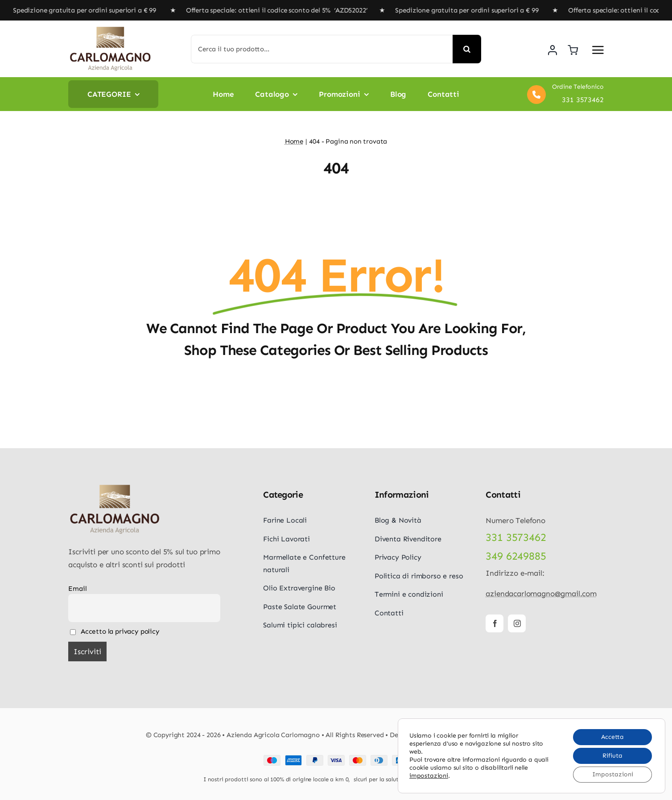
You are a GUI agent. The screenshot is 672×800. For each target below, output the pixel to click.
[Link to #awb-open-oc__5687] (598, 50)
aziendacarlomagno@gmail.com (541, 594)
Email (77, 589)
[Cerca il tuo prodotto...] (322, 49)
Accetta (612, 737)
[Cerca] (467, 49)
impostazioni (429, 776)
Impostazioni (613, 774)
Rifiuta (612, 756)
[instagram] (517, 623)
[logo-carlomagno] (111, 29)
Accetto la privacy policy (115, 631)
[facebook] (495, 623)
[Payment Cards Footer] (336, 759)
